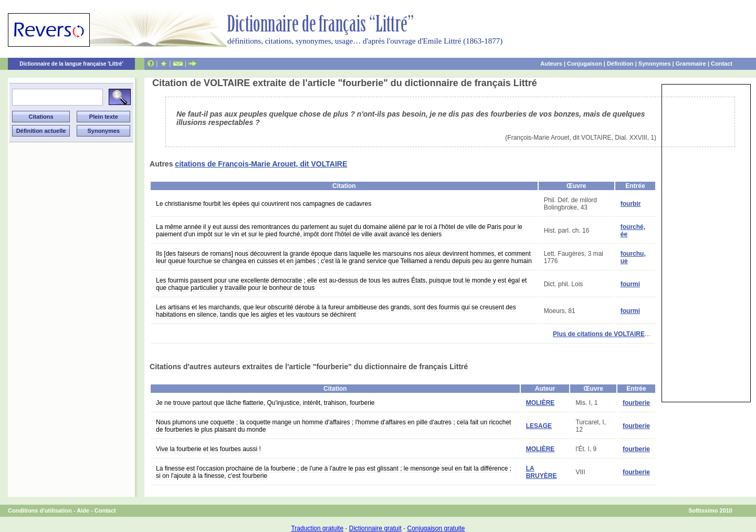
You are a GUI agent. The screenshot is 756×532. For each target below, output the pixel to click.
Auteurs (551, 64)
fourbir (631, 204)
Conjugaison (585, 64)
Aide (83, 510)
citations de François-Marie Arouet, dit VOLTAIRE (261, 164)
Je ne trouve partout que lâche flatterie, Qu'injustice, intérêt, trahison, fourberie (265, 403)
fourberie (636, 403)
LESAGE (539, 426)
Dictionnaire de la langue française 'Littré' (71, 64)
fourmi (630, 284)
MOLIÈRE (540, 403)
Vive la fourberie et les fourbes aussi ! (208, 449)
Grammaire (691, 64)
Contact (722, 64)
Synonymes (655, 64)
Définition (620, 64)
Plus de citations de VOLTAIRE (599, 334)
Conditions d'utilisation (40, 510)
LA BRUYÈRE (542, 472)
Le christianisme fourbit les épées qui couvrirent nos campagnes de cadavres (264, 204)
